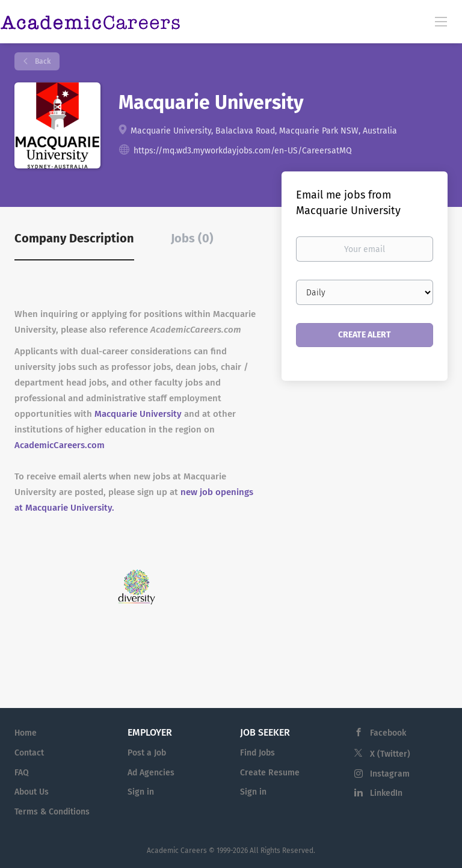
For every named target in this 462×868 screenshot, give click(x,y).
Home (26, 733)
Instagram (390, 774)
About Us (32, 792)
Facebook (388, 733)
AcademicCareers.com (60, 445)
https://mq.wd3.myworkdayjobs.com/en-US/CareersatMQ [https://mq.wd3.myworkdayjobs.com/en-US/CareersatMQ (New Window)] (243, 151)
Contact (29, 753)
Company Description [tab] (74, 238)
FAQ (22, 773)
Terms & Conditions (52, 812)
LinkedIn (386, 793)
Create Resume (270, 773)
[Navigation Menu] (441, 21)
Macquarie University (138, 414)
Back (42, 61)
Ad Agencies (151, 773)
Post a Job (147, 753)
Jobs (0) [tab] (192, 238)
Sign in (141, 792)
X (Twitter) (390, 754)
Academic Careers (177, 851)
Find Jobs (257, 753)
